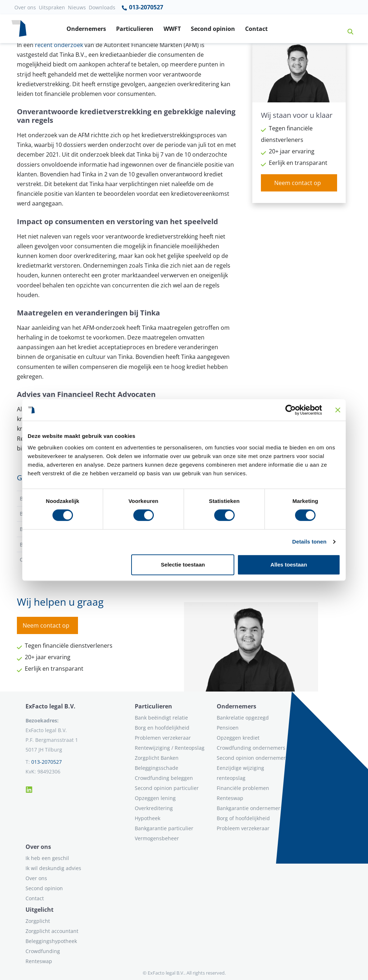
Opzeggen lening (155, 798)
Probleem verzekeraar (243, 828)
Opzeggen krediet (238, 738)
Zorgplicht (38, 921)
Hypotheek (148, 818)
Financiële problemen (243, 788)
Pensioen (228, 728)
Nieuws (77, 7)
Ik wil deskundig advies (53, 868)
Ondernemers (86, 29)
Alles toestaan (289, 565)
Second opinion (213, 29)
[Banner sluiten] (338, 410)
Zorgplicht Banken (157, 758)
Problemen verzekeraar (163, 738)
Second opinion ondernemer (251, 758)
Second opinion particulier (167, 788)
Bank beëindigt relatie (161, 718)
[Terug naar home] (19, 29)
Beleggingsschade (157, 768)
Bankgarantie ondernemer (249, 808)
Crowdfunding (43, 951)
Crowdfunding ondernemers (251, 748)
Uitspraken (52, 7)
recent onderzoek (59, 45)
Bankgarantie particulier (164, 828)
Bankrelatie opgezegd (243, 718)
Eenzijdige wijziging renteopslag (240, 773)
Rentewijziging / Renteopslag (170, 748)
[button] (348, 29)
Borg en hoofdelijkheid (162, 728)
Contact (256, 29)
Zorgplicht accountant (52, 931)
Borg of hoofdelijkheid (243, 818)
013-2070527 (142, 8)
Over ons (25, 7)
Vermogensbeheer (157, 838)
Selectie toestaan (183, 565)
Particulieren (135, 29)
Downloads (102, 7)
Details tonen (309, 542)
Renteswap (230, 798)
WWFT (172, 29)
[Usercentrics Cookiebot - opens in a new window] (291, 410)
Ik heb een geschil (47, 858)
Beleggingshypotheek (51, 941)
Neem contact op (298, 183)
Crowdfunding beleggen (164, 778)
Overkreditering (154, 808)
